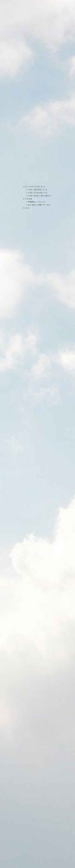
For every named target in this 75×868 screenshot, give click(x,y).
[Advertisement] (37, 404)
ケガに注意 (28, 180)
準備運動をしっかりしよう (37, 183)
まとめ (26, 190)
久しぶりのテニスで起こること (35, 167)
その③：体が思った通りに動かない (40, 177)
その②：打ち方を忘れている (37, 174)
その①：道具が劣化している (37, 171)
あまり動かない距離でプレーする (39, 186)
